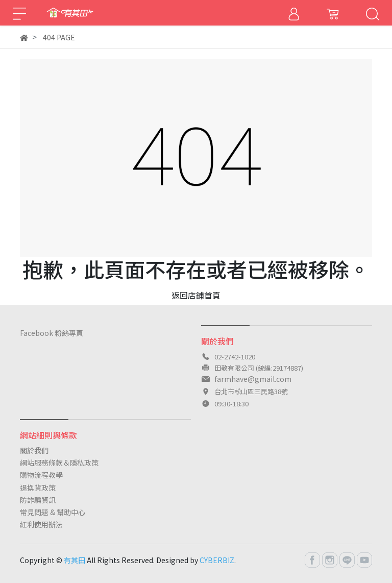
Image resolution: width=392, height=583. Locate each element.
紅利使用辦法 (41, 524)
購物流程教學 (41, 475)
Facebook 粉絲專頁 (52, 333)
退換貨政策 (38, 488)
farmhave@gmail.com (253, 379)
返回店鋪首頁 (196, 295)
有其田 (75, 560)
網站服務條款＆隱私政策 (59, 463)
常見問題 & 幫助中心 (53, 512)
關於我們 (34, 450)
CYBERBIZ (217, 560)
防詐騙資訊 (38, 500)
